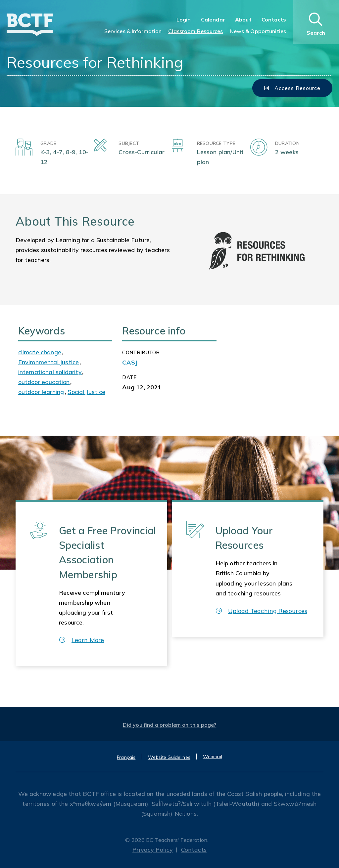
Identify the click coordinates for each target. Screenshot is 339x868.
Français (126, 757)
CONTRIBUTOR (141, 352)
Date (129, 377)
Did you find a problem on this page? (170, 725)
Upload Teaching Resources (262, 611)
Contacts (274, 20)
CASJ (130, 362)
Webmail (213, 757)
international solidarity (50, 372)
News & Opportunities (258, 31)
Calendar (213, 20)
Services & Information (133, 31)
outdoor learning (41, 392)
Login (184, 20)
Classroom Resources (195, 31)
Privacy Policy (153, 850)
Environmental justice (49, 362)
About (243, 20)
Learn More (82, 640)
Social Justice (86, 392)
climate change (40, 352)
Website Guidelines (169, 757)
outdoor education (44, 382)
